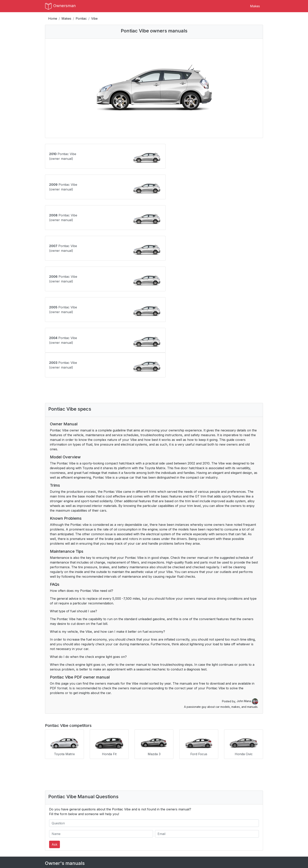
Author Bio (53, 836)
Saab (123, 802)
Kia (85, 783)
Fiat (160, 764)
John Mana (247, 584)
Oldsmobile (240, 793)
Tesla (49, 812)
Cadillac (237, 755)
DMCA (106, 841)
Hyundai (163, 774)
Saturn (162, 802)
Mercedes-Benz (94, 793)
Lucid (198, 783)
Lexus (124, 783)
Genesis (237, 764)
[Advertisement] (154, 273)
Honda (87, 774)
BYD (198, 755)
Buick (161, 755)
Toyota (88, 812)
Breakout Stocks (225, 846)
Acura (50, 755)
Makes (255, 6)
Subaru (237, 802)
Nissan (199, 793)
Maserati (238, 783)
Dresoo (218, 836)
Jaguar (237, 774)
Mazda (50, 793)
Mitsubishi (164, 793)
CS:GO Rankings (225, 832)
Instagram (164, 836)
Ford (198, 764)
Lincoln (162, 783)
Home (53, 18)
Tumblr (162, 832)
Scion (198, 802)
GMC (49, 774)
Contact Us (53, 832)
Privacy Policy (112, 836)
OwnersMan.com (157, 859)
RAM (86, 802)
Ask (55, 727)
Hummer (126, 774)
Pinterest (164, 841)
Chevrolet (52, 764)
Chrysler (89, 764)
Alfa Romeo (91, 755)
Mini (123, 793)
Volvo (124, 812)
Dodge (124, 764)
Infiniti (199, 774)
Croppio (219, 841)
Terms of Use (111, 832)
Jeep (49, 783)
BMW (124, 755)
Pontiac (81, 18)
